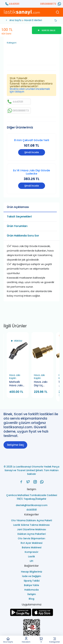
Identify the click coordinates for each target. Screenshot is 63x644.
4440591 (14, 4)
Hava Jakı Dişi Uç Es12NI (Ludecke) (41, 384)
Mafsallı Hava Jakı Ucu (16, 384)
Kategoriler (55, 640)
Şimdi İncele (32, 152)
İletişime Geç (15, 445)
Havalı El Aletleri (33, 20)
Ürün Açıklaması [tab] (18, 207)
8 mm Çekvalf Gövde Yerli (32, 140)
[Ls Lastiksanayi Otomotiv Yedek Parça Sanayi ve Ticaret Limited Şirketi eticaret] (31, 629)
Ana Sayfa (8, 640)
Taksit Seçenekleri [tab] (19, 217)
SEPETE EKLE (47, 30)
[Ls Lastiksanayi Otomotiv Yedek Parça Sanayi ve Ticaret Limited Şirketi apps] (43, 615)
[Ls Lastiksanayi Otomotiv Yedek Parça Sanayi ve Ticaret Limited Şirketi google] (21, 615)
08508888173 (48, 4)
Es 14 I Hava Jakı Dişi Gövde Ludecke (32, 172)
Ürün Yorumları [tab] (17, 226)
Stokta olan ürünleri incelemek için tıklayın (30, 90)
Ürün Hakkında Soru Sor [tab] (23, 236)
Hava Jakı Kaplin (15, 377)
